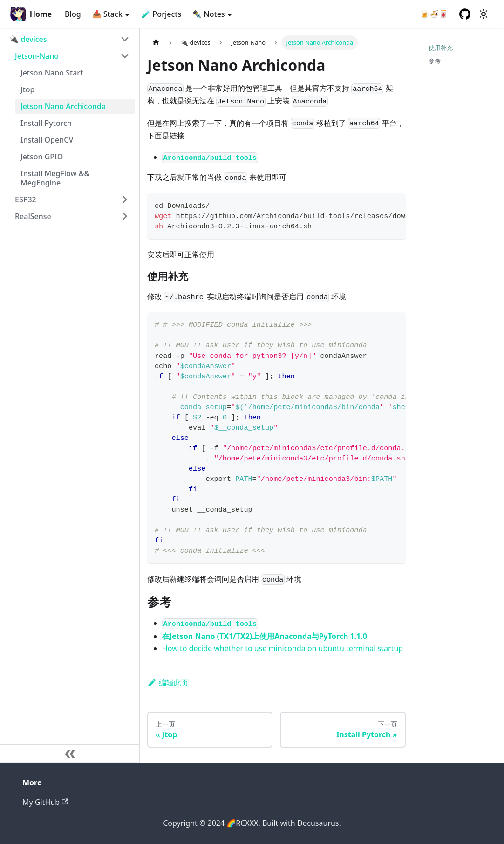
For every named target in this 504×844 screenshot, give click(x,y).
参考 (435, 61)
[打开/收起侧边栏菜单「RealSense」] (125, 216)
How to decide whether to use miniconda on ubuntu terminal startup (283, 648)
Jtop (27, 89)
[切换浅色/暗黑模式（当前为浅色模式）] (484, 14)
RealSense (33, 216)
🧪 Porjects (161, 14)
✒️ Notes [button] (208, 14)
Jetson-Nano (37, 56)
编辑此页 (168, 683)
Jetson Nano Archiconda (63, 106)
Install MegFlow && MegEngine (55, 178)
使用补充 (441, 48)
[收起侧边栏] (70, 754)
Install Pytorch (46, 123)
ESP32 (26, 199)
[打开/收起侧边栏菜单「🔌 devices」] (125, 39)
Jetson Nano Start (52, 73)
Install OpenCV (47, 140)
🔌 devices (28, 39)
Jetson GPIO (42, 157)
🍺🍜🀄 (434, 14)
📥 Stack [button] (107, 14)
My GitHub (45, 802)
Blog (73, 14)
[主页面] (156, 43)
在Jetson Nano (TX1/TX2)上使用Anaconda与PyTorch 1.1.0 (265, 636)
